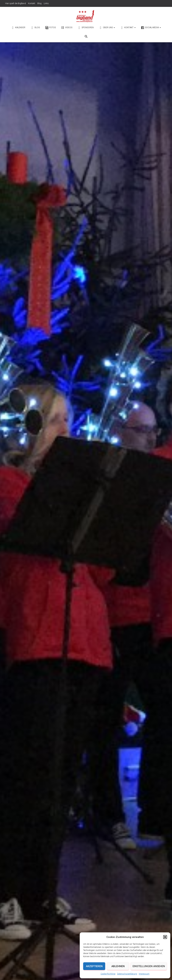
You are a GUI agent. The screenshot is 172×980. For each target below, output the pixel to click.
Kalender (18, 27)
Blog (39, 3)
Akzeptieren (94, 966)
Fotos (50, 27)
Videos (67, 27)
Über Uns (107, 27)
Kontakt (32, 3)
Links (46, 3)
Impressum (144, 974)
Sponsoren (86, 27)
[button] (165, 937)
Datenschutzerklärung (127, 974)
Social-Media (151, 27)
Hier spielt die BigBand (15, 3)
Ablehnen (118, 966)
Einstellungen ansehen (149, 966)
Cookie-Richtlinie (108, 974)
